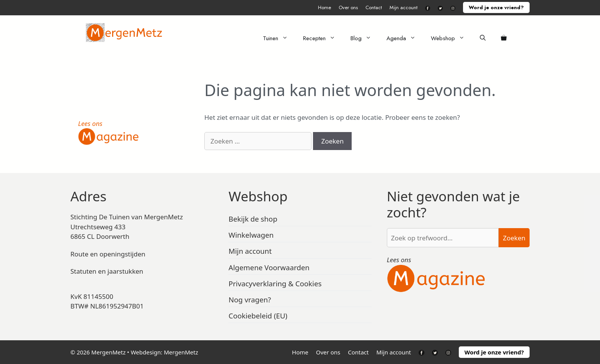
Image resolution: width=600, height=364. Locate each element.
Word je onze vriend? (496, 7)
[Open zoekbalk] (483, 38)
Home (324, 7)
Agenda (405, 38)
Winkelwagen (251, 235)
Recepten (323, 38)
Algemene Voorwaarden (269, 267)
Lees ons (90, 123)
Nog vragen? (250, 300)
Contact (374, 7)
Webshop (452, 38)
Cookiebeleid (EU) (258, 316)
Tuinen (279, 38)
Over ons (348, 7)
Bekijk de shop (253, 219)
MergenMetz (181, 352)
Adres (88, 196)
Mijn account (404, 7)
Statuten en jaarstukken (107, 271)
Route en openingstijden (108, 254)
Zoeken (514, 238)
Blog (365, 38)
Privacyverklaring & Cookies (275, 283)
